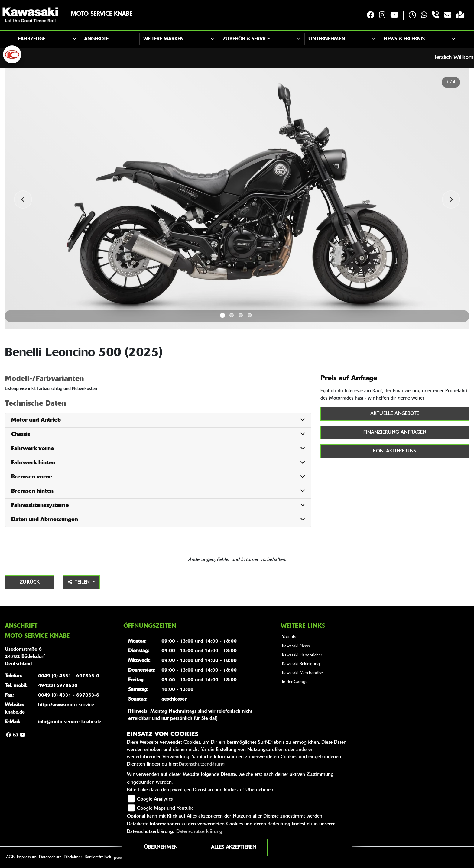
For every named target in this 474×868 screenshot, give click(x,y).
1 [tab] (223, 315)
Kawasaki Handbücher (302, 655)
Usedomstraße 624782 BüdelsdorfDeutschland (25, 657)
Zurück (30, 582)
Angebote (96, 39)
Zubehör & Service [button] (246, 39)
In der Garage (295, 682)
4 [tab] (250, 315)
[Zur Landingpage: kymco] (12, 54)
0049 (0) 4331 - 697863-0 (69, 676)
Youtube (290, 637)
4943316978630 (58, 686)
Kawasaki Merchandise (302, 673)
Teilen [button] (80, 582)
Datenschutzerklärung (202, 764)
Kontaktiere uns (395, 451)
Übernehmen (161, 847)
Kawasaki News (296, 646)
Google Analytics (155, 799)
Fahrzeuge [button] (32, 39)
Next (451, 199)
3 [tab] (241, 315)
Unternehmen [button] (327, 39)
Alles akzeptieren (234, 847)
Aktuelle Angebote (395, 414)
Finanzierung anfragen (395, 432)
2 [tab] (232, 315)
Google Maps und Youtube (165, 808)
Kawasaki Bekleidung (301, 664)
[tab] (158, 421)
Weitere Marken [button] (163, 39)
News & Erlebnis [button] (404, 39)
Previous (23, 199)
